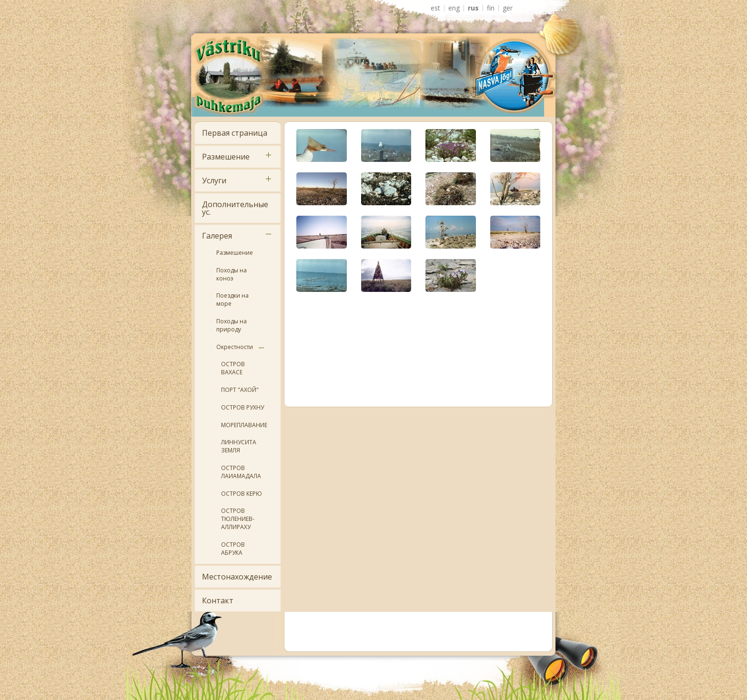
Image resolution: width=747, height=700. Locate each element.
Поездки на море (232, 300)
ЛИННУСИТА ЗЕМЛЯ (239, 446)
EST (435, 8)
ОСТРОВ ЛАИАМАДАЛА (241, 472)
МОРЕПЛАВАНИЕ (244, 425)
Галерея (217, 236)
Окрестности (235, 347)
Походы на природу (232, 325)
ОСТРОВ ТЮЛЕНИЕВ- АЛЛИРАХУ (238, 519)
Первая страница (235, 133)
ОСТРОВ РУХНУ (242, 407)
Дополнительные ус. (235, 208)
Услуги (214, 180)
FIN (491, 8)
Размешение (226, 157)
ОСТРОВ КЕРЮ (242, 494)
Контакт (218, 600)
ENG (454, 8)
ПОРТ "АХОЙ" (240, 390)
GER (508, 8)
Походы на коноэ (232, 274)
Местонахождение (237, 577)
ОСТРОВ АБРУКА (233, 549)
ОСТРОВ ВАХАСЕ (233, 368)
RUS (473, 8)
